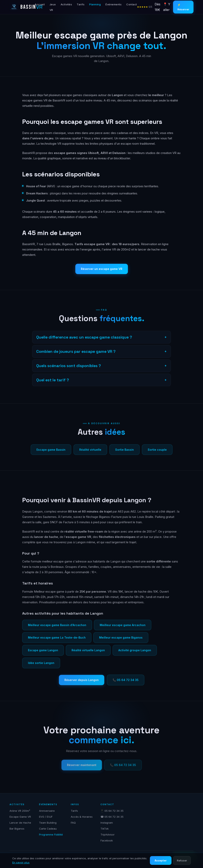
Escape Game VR (20, 817)
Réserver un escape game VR (102, 269)
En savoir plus (21, 862)
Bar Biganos (17, 829)
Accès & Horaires (82, 817)
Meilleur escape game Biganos (121, 641)
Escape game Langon (43, 653)
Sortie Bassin (124, 453)
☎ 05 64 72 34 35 (112, 817)
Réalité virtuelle (90, 453)
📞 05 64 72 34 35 (126, 683)
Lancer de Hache (20, 823)
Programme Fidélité (51, 835)
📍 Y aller (167, 7)
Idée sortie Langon (41, 666)
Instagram (107, 823)
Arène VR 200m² (20, 811)
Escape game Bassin (51, 453)
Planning (95, 4)
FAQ (73, 823)
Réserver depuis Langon (82, 683)
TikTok (105, 829)
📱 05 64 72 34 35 (112, 811)
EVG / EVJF (46, 817)
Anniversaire (47, 811)
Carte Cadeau (48, 829)
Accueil (40, 4)
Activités (66, 4)
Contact (132, 4)
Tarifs (81, 4)
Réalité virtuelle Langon (88, 653)
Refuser (182, 860)
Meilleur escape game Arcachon (123, 628)
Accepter (161, 861)
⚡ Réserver (183, 7)
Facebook (107, 840)
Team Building (48, 823)
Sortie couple (157, 453)
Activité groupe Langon (135, 653)
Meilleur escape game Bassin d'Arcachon (57, 628)
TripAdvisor (108, 835)
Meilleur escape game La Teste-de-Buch (57, 641)
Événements (113, 4)
